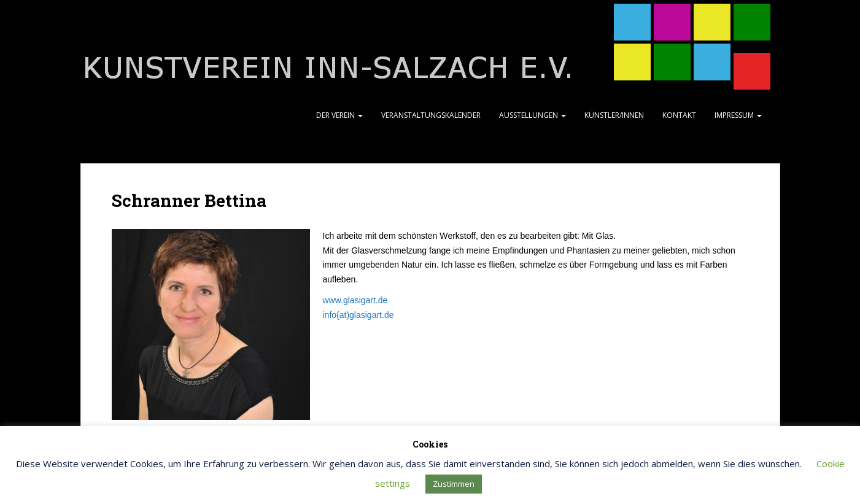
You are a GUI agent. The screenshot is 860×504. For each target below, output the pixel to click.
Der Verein (339, 115)
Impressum (738, 115)
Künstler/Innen (614, 115)
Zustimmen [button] (454, 484)
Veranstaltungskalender (431, 115)
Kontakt (679, 115)
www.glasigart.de (355, 300)
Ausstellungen (533, 115)
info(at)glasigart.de (358, 315)
